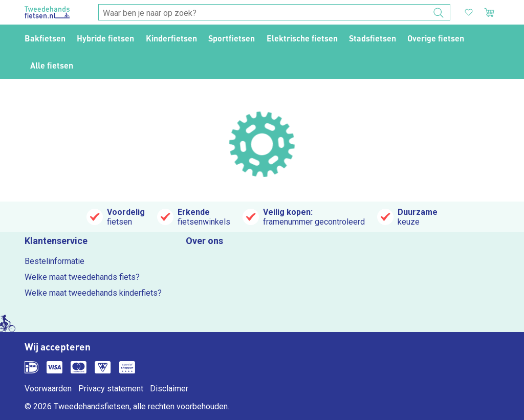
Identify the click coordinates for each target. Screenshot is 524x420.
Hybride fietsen (105, 38)
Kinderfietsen (171, 38)
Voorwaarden (48, 389)
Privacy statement (111, 389)
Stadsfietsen (373, 38)
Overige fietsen (436, 38)
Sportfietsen (232, 38)
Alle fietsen (52, 65)
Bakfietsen (45, 38)
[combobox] (274, 13)
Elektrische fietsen (302, 38)
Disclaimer (169, 389)
